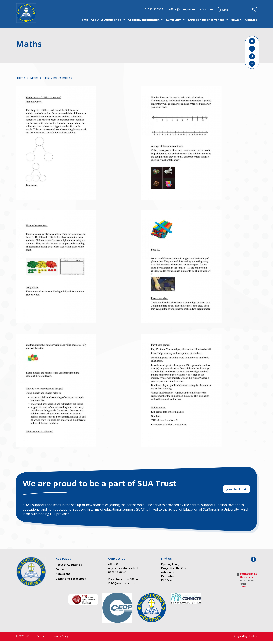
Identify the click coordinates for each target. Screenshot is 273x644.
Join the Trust (236, 492)
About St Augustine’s (106, 23)
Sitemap (42, 639)
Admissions (63, 577)
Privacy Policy (61, 639)
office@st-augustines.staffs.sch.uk (191, 12)
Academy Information (144, 23)
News (235, 23)
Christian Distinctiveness (206, 23)
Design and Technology (71, 582)
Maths (34, 78)
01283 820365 (154, 12)
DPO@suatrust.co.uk (122, 587)
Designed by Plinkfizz (245, 639)
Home (84, 23)
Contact (251, 23)
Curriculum (174, 23)
